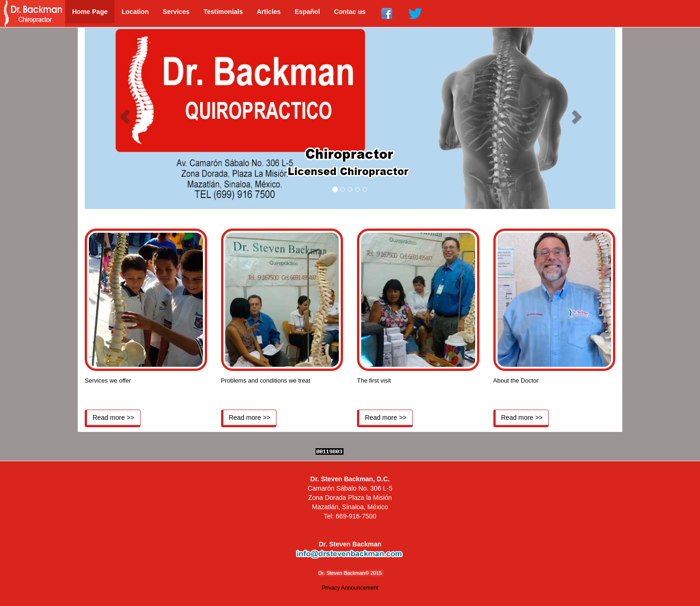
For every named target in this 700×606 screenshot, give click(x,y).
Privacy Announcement (350, 588)
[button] (125, 116)
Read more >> (114, 417)
